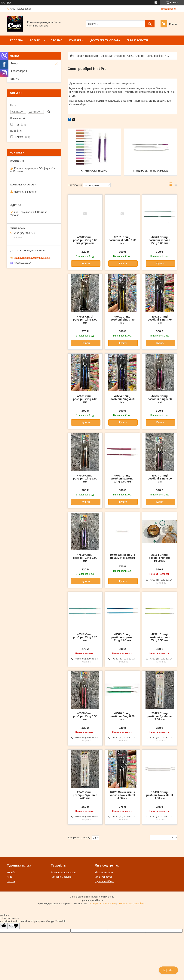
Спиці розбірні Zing (94, 171)
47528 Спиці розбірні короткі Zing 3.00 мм (159, 240)
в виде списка (176, 185)
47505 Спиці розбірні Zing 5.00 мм (160, 399)
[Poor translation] (14, 926)
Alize (9, 877)
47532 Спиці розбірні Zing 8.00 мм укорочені (85, 240)
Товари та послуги (86, 56)
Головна (16, 40)
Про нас (57, 40)
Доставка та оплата (105, 40)
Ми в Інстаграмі (104, 872)
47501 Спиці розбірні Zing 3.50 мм (122, 320)
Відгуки (15, 79)
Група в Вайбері (104, 881)
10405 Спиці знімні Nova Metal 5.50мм (122, 556)
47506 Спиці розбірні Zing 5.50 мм (85, 479)
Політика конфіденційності (132, 904)
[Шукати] (150, 24)
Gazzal (11, 881)
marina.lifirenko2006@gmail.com (32, 257)
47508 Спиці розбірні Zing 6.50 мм (85, 716)
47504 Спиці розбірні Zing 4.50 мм (122, 399)
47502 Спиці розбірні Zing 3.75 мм (160, 320)
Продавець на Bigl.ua (92, 900)
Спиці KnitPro (135, 56)
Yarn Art (11, 872)
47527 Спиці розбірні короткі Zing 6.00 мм (122, 479)
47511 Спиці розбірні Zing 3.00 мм (85, 320)
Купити (86, 264)
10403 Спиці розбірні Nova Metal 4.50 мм (160, 795)
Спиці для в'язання (113, 56)
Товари (35, 40)
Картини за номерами (63, 872)
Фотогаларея (19, 71)
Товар (14, 63)
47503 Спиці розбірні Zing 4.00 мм (85, 399)
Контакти (76, 40)
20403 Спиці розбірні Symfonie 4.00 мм (85, 795)
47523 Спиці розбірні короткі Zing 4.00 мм (122, 637)
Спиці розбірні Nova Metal (151, 171)
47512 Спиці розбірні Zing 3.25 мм (85, 637)
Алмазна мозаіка (61, 877)
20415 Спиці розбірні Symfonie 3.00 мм (160, 716)
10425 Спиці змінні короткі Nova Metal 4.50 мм (122, 795)
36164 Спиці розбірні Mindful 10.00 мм (160, 558)
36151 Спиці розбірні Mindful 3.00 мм (122, 240)
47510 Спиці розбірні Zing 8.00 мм (122, 716)
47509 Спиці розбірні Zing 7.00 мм (85, 558)
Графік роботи (137, 40)
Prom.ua (110, 897)
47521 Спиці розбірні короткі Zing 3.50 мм (159, 637)
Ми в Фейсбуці (103, 877)
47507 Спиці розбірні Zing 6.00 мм (160, 479)
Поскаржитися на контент (102, 904)
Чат (168, 970)
